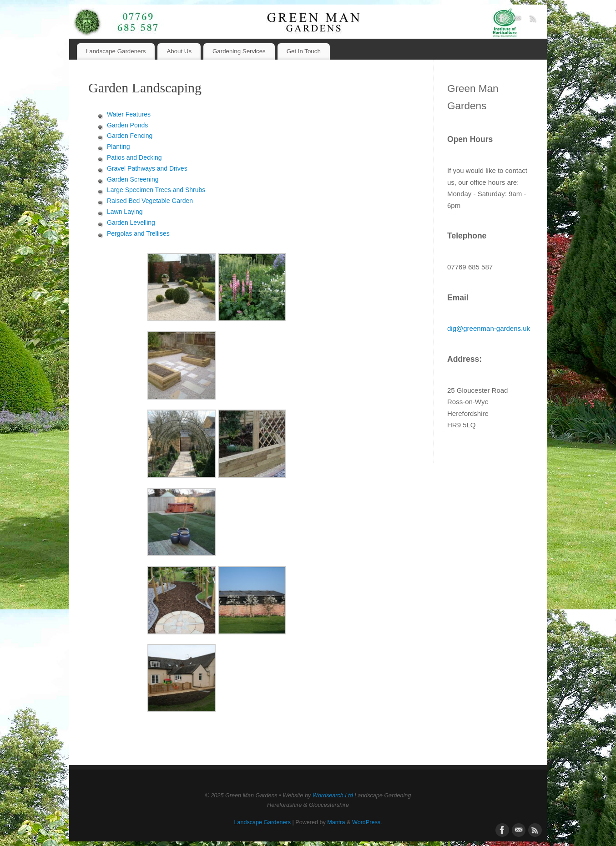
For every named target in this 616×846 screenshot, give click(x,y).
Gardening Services (239, 51)
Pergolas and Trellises (138, 233)
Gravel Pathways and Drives (147, 168)
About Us (179, 51)
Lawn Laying (125, 212)
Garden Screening (133, 179)
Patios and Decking (134, 157)
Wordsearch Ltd (333, 795)
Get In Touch (304, 51)
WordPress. (367, 822)
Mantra (336, 822)
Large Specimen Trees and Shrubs (156, 190)
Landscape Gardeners (116, 51)
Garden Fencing (130, 136)
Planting (119, 147)
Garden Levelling (131, 223)
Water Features (129, 114)
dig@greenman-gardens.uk (489, 328)
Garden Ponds (127, 125)
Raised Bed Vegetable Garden (150, 201)
